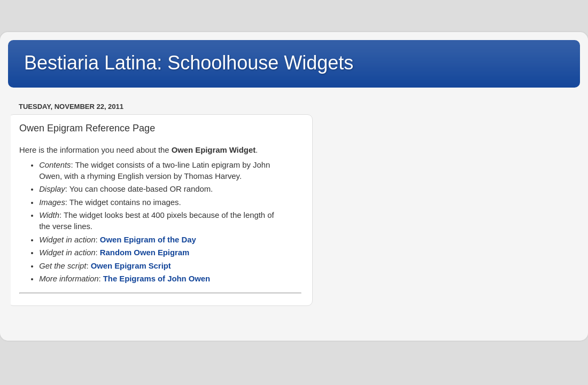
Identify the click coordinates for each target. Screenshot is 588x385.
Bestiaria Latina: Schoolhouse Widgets (189, 63)
